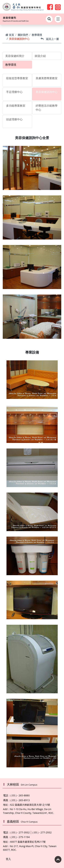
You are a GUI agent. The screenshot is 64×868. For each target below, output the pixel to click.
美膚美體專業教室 (47, 78)
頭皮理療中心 (14, 119)
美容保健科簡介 (15, 56)
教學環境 (37, 35)
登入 (8, 859)
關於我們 (23, 35)
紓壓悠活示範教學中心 (47, 108)
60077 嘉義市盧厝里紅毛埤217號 (28, 842)
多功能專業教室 (16, 106)
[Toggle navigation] (58, 19)
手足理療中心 (14, 92)
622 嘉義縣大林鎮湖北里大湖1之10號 (30, 805)
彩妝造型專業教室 (17, 78)
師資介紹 (40, 56)
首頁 (10, 35)
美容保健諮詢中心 (47, 92)
